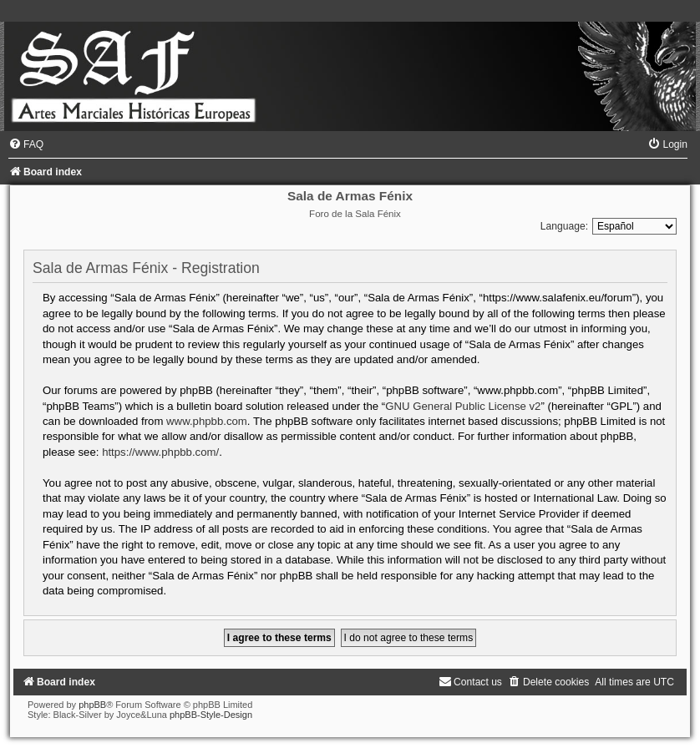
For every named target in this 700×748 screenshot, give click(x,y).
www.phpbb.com (207, 421)
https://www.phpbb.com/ (160, 452)
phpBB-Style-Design (211, 715)
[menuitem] (26, 144)
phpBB (92, 705)
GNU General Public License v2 (463, 406)
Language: (564, 226)
